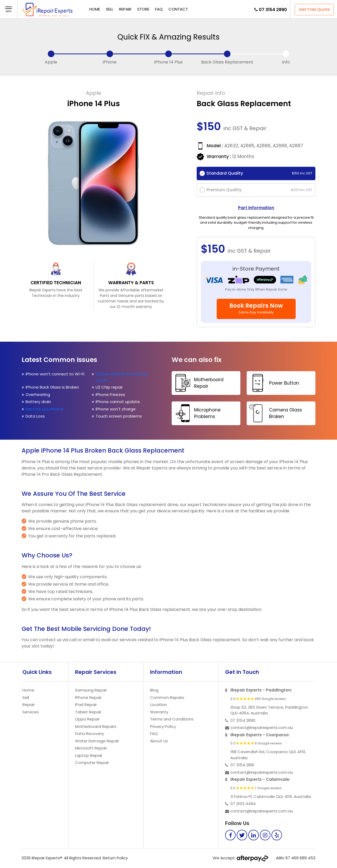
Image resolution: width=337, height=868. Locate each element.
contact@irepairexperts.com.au (262, 727)
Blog (154, 690)
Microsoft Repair (91, 748)
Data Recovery (90, 734)
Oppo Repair (87, 719)
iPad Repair (86, 705)
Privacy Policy (163, 726)
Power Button (274, 383)
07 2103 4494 (243, 804)
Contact (178, 9)
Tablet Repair (88, 712)
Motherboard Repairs (96, 726)
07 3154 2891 (242, 765)
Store (143, 9)
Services (31, 712)
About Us (159, 741)
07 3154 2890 (273, 10)
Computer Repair (92, 762)
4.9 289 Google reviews (258, 699)
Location (158, 705)
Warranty (159, 712)
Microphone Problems (197, 413)
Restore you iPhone (45, 409)
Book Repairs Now (256, 308)
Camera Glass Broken (275, 413)
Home (95, 9)
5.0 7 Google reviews (256, 788)
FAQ (159, 9)
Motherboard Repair (198, 383)
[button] (9, 10)
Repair (125, 9)
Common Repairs (167, 697)
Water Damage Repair (97, 741)
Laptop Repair (89, 755)
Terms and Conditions (172, 719)
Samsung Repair (91, 690)
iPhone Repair (88, 697)
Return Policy (115, 858)
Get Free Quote (314, 9)
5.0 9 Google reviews (256, 743)
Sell (110, 9)
